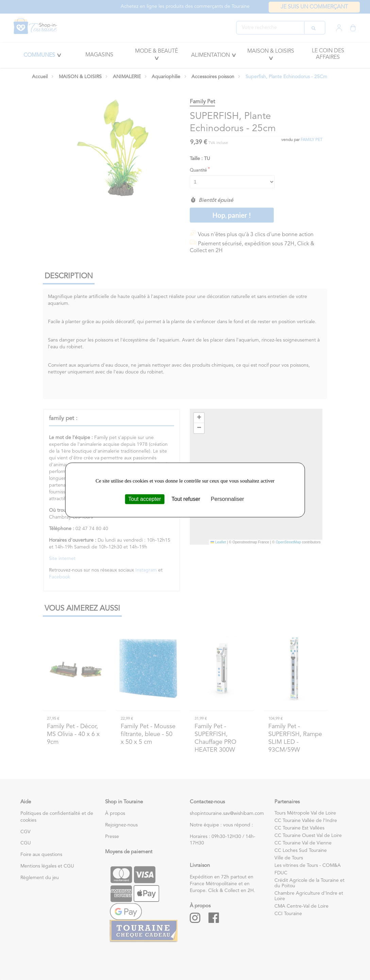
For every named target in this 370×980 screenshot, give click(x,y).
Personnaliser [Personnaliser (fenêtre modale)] (228, 499)
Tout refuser (186, 499)
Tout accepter (145, 499)
